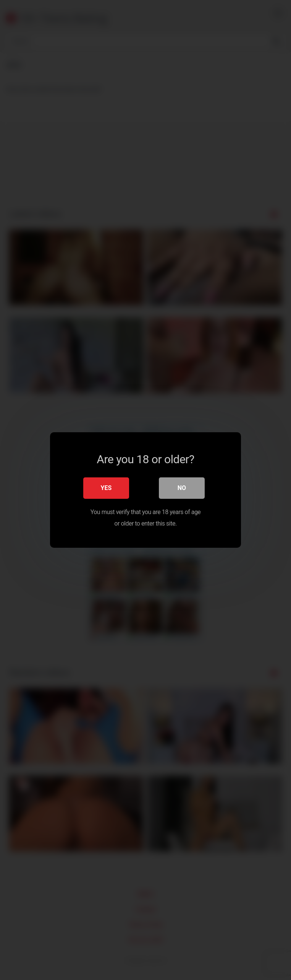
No (182, 488)
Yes (106, 488)
